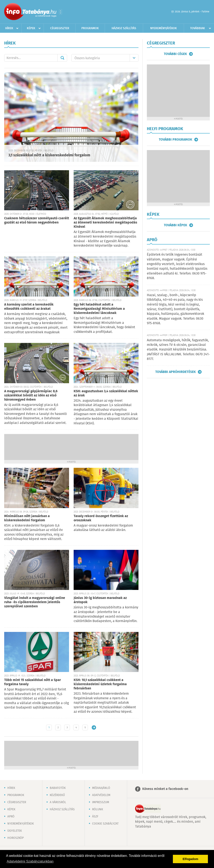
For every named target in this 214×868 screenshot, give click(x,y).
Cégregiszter (60, 28)
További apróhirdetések (176, 372)
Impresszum (101, 802)
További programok (176, 140)
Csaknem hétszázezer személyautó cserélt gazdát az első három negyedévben (37, 220)
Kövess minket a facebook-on (165, 789)
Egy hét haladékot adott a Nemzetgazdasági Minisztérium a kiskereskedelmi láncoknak (99, 309)
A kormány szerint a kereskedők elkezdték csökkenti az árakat (29, 307)
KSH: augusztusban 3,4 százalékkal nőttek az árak (106, 393)
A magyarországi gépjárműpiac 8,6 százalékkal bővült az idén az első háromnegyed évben (31, 395)
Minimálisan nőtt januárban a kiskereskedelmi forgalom (27, 518)
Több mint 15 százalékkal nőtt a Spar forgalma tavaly (33, 682)
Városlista (61, 12)
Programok (90, 28)
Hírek (9, 28)
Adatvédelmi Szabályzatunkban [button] (30, 861)
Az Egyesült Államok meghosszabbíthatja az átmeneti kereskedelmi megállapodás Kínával (105, 223)
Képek (31, 28)
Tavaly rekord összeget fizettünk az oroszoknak (101, 518)
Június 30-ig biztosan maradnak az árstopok (100, 600)
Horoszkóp (16, 838)
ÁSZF (95, 817)
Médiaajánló (101, 788)
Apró (11, 817)
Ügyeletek (15, 831)
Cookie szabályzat (105, 824)
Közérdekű (57, 795)
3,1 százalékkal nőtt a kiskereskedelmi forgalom (49, 155)
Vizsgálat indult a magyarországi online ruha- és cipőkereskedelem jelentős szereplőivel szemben (35, 602)
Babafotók (58, 788)
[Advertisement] (71, 447)
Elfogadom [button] (191, 859)
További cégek (175, 54)
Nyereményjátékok (164, 28)
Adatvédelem (101, 795)
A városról (58, 802)
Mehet (62, 58)
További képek (176, 225)
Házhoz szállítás (124, 28)
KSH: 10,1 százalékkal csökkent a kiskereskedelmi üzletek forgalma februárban (100, 684)
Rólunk (98, 809)
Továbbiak (198, 28)
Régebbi (94, 727)
